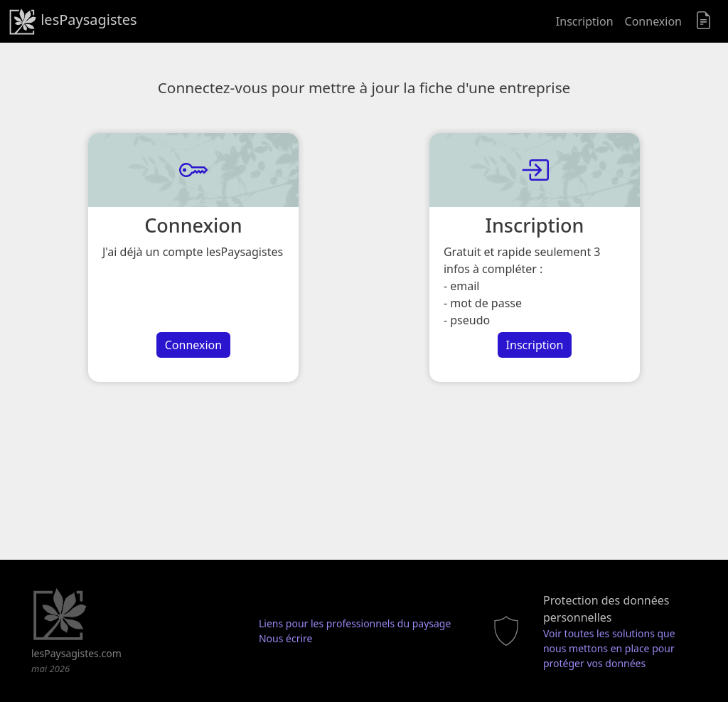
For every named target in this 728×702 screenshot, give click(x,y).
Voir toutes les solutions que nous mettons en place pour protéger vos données (609, 648)
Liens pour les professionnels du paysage (355, 623)
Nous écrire (286, 638)
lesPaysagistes (73, 21)
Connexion (653, 21)
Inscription (585, 21)
